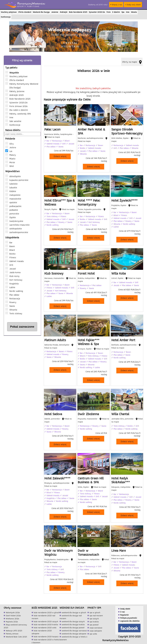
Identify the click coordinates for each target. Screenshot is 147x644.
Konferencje (6, 17)
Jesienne (55, 12)
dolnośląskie (13, 176)
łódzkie (11, 191)
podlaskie (12, 210)
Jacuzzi (11, 269)
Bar (9, 242)
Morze (12, 162)
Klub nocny (12, 276)
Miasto (12, 159)
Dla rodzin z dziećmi (18, 110)
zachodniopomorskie (17, 232)
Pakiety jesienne (16, 91)
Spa (123, 12)
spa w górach (95, 612)
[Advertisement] (22, 356)
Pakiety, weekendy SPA (19, 114)
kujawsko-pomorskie (17, 180)
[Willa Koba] (127, 276)
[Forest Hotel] (94, 277)
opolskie (11, 202)
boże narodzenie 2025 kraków (46, 625)
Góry (12, 144)
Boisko (10, 254)
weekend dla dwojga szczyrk (73, 621)
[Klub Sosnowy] (60, 280)
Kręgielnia (12, 284)
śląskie (11, 217)
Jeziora (13, 147)
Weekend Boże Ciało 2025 (16, 637)
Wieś (12, 166)
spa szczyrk (94, 619)
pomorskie (12, 214)
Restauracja (13, 298)
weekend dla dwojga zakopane (74, 634)
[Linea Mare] (127, 557)
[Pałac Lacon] (60, 133)
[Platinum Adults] (60, 345)
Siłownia (11, 310)
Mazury (13, 155)
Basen (10, 246)
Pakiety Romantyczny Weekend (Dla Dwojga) (22, 86)
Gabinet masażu (15, 261)
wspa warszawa (96, 628)
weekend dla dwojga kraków (73, 625)
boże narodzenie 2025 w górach (47, 612)
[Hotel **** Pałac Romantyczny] (94, 209)
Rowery (11, 302)
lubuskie (11, 187)
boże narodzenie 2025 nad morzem (43, 617)
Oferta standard (25, 12)
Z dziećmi (116, 12)
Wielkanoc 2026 (12, 619)
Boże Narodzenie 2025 (78, 12)
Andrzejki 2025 (16, 95)
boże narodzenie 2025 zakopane (42, 632)
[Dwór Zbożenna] (94, 417)
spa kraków (94, 622)
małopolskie (13, 195)
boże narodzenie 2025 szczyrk (46, 621)
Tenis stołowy (14, 313)
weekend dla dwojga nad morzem (71, 617)
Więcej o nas (116, 5)
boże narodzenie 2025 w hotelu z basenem (45, 641)
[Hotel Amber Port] (127, 345)
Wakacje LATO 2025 (14, 631)
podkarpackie (13, 206)
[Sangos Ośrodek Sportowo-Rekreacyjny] (127, 135)
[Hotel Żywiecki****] (127, 210)
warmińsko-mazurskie (17, 225)
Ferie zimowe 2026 (18, 106)
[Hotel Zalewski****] (60, 488)
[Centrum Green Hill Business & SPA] (94, 485)
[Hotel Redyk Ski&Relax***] (127, 487)
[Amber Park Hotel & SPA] (94, 138)
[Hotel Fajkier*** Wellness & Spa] (94, 350)
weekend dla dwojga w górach (74, 612)
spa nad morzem (96, 616)
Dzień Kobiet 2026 (13, 616)
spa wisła (93, 634)
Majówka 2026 (12, 622)
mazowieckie (13, 199)
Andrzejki (64, 12)
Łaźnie (10, 287)
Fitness (11, 257)
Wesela (134, 12)
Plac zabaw (12, 295)
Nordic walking (14, 291)
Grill (9, 265)
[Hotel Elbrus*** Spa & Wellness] (60, 209)
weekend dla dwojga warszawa (74, 631)
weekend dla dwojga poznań (73, 628)
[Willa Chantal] (127, 418)
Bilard (10, 250)
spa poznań (94, 625)
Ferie (109, 12)
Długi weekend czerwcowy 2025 (15, 626)
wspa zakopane (96, 631)
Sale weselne (15, 121)
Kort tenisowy (14, 280)
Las (11, 151)
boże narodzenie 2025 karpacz (46, 637)
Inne (128, 12)
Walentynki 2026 (13, 612)
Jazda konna (13, 272)
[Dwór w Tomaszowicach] (94, 557)
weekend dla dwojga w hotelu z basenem (73, 638)
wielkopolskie (14, 228)
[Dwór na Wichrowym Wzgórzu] (60, 559)
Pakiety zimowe (12, 634)
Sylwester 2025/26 (97, 12)
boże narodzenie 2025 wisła (45, 628)
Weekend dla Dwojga (41, 12)
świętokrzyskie (14, 221)
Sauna (10, 306)
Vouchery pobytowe (9, 12)
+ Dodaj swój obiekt (133, 5)
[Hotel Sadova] (60, 419)
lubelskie (11, 184)
